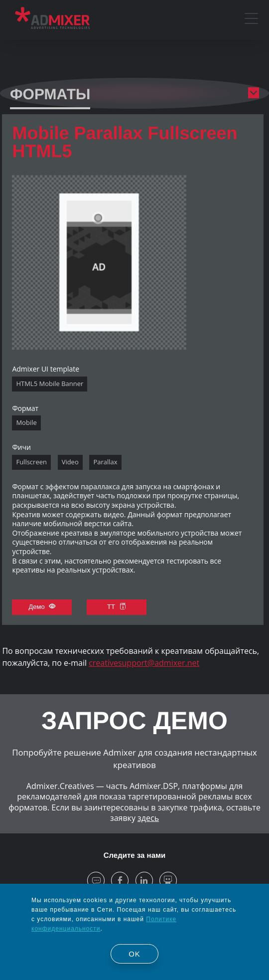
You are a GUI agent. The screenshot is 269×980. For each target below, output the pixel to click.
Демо (42, 607)
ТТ (117, 607)
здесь (148, 818)
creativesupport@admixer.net (144, 663)
